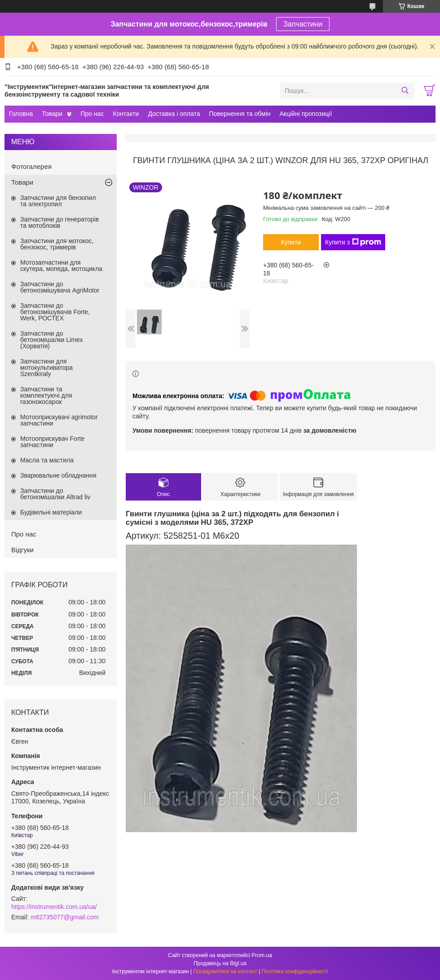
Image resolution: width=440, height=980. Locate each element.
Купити (291, 242)
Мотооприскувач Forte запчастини (52, 442)
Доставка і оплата (174, 114)
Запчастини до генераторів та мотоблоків (59, 222)
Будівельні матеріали (51, 512)
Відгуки (22, 550)
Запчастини (303, 24)
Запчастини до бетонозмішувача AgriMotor (60, 287)
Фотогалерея (31, 166)
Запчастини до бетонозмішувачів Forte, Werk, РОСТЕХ (55, 312)
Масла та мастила (47, 460)
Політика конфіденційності (295, 971)
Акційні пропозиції (306, 114)
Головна (21, 114)
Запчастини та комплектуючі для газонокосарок (46, 395)
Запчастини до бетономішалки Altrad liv (55, 494)
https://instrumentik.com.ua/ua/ (54, 907)
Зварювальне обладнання (58, 475)
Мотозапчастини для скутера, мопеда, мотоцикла (61, 266)
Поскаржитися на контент (225, 971)
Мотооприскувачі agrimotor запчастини (59, 420)
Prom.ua (262, 955)
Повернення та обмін (240, 114)
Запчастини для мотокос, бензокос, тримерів (57, 244)
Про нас (92, 114)
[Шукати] (405, 91)
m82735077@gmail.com (65, 917)
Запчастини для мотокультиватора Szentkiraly (46, 368)
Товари (52, 114)
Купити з (353, 242)
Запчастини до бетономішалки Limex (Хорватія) (52, 340)
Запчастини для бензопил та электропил (58, 201)
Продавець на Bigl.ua (220, 963)
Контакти (126, 114)
